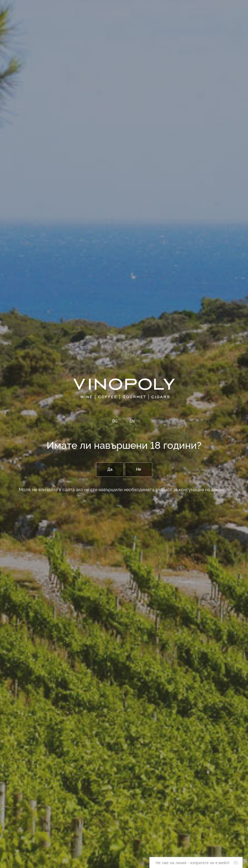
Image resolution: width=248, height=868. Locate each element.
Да (110, 470)
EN (132, 421)
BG (115, 421)
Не (139, 470)
